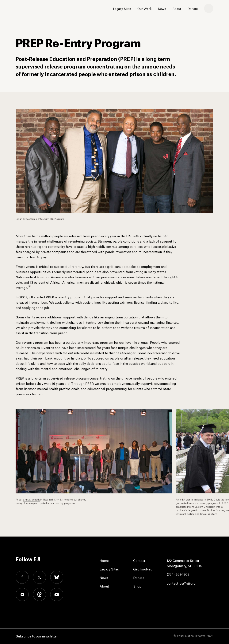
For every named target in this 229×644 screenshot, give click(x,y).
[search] (209, 8)
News (162, 8)
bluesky (57, 577)
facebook (22, 577)
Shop (137, 586)
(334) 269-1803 (178, 574)
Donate (193, 8)
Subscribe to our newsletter (37, 636)
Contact (139, 560)
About (177, 8)
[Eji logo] (31, 9)
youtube (57, 594)
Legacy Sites (122, 8)
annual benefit (31, 499)
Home (104, 560)
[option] (96, 457)
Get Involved (143, 569)
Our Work (144, 8)
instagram (22, 594)
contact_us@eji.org (181, 583)
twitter (39, 577)
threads (39, 594)
